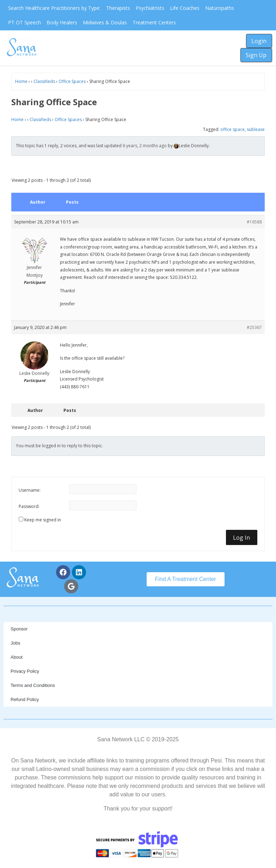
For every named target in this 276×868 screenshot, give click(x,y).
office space (232, 129)
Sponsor (19, 629)
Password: (29, 506)
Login (259, 41)
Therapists (118, 8)
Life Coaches (185, 8)
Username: (30, 490)
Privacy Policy (25, 671)
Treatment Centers (154, 22)
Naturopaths (220, 8)
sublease (256, 129)
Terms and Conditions (33, 685)
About (17, 657)
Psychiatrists (150, 8)
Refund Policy (25, 699)
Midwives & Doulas (105, 22)
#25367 (254, 327)
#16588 (254, 222)
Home (21, 81)
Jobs (15, 643)
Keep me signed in (43, 520)
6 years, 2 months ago (145, 146)
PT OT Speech (24, 22)
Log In (241, 538)
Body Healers (62, 22)
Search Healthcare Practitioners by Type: (54, 8)
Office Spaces (72, 81)
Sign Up (256, 55)
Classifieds (44, 81)
